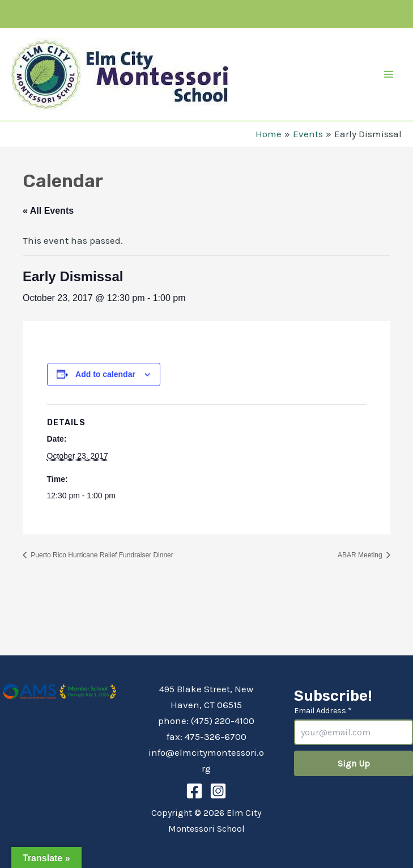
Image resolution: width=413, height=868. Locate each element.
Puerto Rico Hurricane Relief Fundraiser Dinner (101, 555)
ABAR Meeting (361, 555)
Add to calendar (105, 374)
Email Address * (323, 711)
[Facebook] (194, 791)
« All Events (48, 211)
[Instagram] (218, 791)
